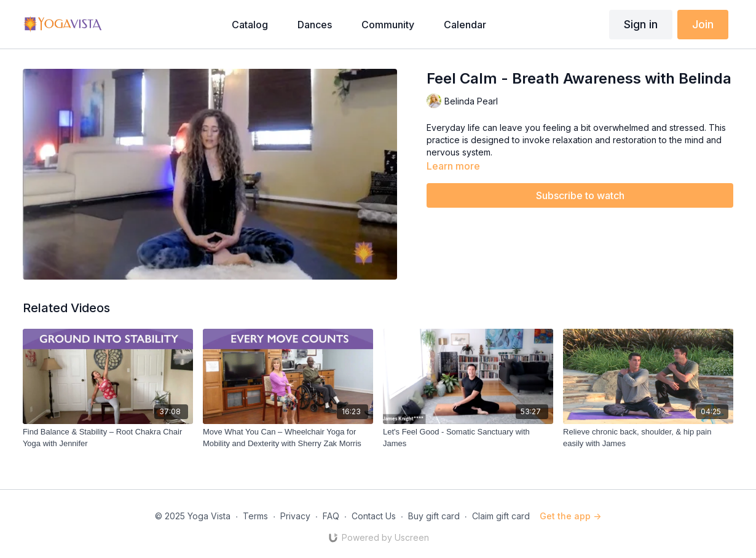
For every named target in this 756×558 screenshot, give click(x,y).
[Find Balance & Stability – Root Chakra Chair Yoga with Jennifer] (108, 438)
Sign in (641, 24)
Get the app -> (570, 516)
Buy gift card (434, 516)
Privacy (295, 516)
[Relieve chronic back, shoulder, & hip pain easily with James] (648, 438)
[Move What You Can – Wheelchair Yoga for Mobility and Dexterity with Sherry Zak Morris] (288, 438)
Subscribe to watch (580, 195)
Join (703, 24)
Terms (255, 516)
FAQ (331, 516)
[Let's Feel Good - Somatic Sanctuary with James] (468, 438)
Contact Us (374, 516)
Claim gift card (501, 516)
